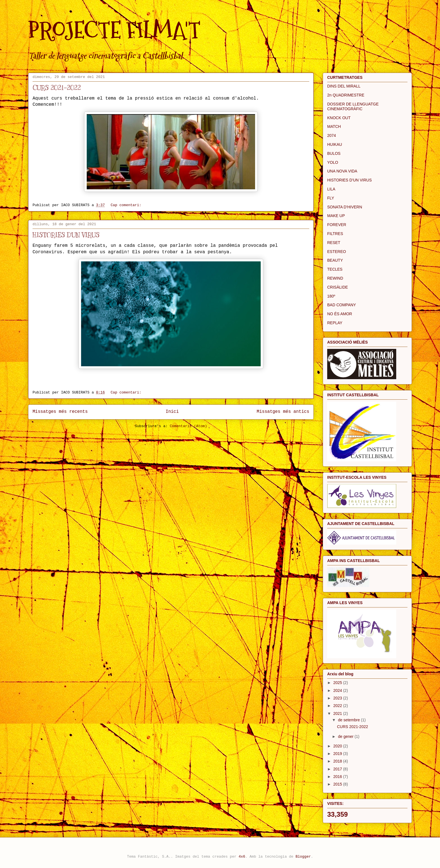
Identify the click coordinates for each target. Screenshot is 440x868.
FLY (331, 198)
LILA (331, 189)
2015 (338, 784)
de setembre (349, 720)
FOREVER (337, 225)
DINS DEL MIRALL (344, 86)
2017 (338, 769)
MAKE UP (336, 216)
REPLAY (335, 323)
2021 (338, 713)
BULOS (334, 153)
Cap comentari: (127, 205)
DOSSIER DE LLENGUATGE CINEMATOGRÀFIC (353, 106)
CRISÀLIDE (338, 287)
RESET (334, 243)
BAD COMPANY (342, 305)
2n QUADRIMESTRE (346, 95)
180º (331, 296)
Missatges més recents (60, 412)
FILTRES (335, 234)
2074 (332, 135)
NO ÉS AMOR (340, 314)
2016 (338, 777)
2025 (338, 683)
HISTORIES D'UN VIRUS (66, 235)
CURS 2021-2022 (57, 88)
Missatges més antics (283, 412)
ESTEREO (337, 252)
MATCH (334, 126)
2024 (338, 690)
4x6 (242, 857)
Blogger (303, 857)
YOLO (333, 162)
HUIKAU (335, 144)
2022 (338, 706)
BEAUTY (335, 260)
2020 (338, 746)
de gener (346, 736)
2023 (338, 698)
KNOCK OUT (339, 118)
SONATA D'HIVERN (345, 207)
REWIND (335, 278)
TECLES (335, 269)
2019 (338, 754)
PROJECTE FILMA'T (114, 30)
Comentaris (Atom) (188, 426)
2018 (338, 761)
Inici (172, 412)
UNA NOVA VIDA (342, 171)
